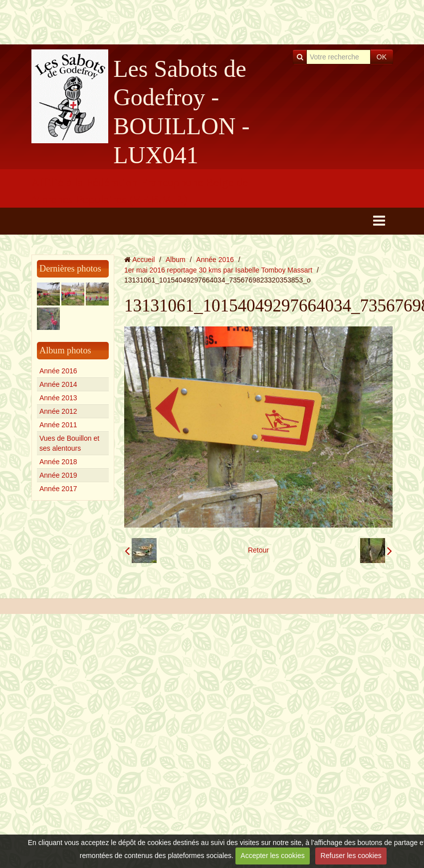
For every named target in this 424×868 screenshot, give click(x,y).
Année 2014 (58, 384)
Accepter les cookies (272, 856)
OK (382, 57)
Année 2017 (58, 489)
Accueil (143, 260)
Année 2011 (58, 425)
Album (176, 260)
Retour (258, 550)
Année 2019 (58, 475)
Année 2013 (58, 398)
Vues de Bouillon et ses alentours (69, 443)
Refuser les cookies (351, 856)
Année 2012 (58, 411)
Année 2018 (58, 462)
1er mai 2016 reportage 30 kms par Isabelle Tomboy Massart (218, 270)
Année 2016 (58, 371)
